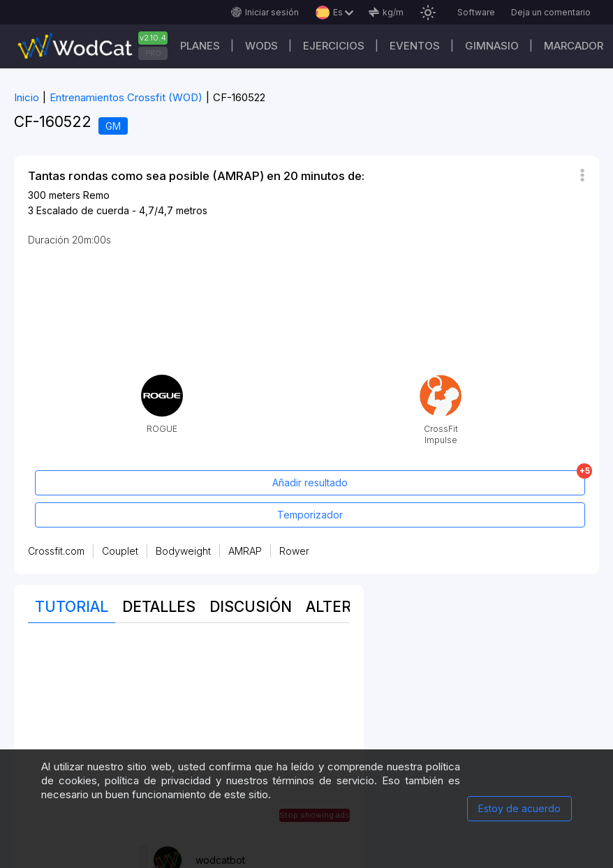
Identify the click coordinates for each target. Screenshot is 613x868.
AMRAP (245, 551)
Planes (200, 46)
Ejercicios (334, 46)
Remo (96, 195)
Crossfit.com (56, 551)
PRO (153, 53)
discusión (251, 607)
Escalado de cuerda (83, 210)
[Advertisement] (189, 735)
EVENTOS (415, 46)
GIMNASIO (492, 46)
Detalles (159, 607)
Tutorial (72, 607)
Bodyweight (183, 551)
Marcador (574, 46)
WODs (261, 46)
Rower (294, 551)
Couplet (120, 551)
